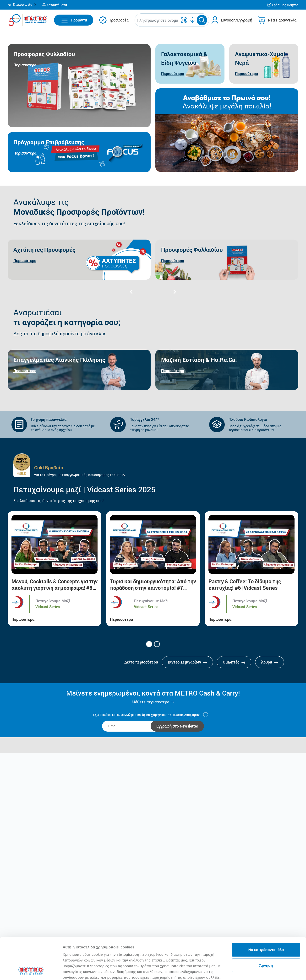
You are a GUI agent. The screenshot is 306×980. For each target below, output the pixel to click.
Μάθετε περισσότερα (150, 702)
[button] (22, 5)
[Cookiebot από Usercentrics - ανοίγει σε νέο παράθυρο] (31, 971)
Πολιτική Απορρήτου (186, 715)
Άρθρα (270, 662)
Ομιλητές (234, 662)
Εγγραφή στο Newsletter (177, 726)
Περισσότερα (23, 619)
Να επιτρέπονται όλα (266, 911)
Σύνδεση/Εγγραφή (236, 20)
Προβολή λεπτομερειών (83, 971)
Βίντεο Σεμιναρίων (187, 662)
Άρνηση (266, 926)
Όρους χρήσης (151, 715)
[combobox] (157, 20)
